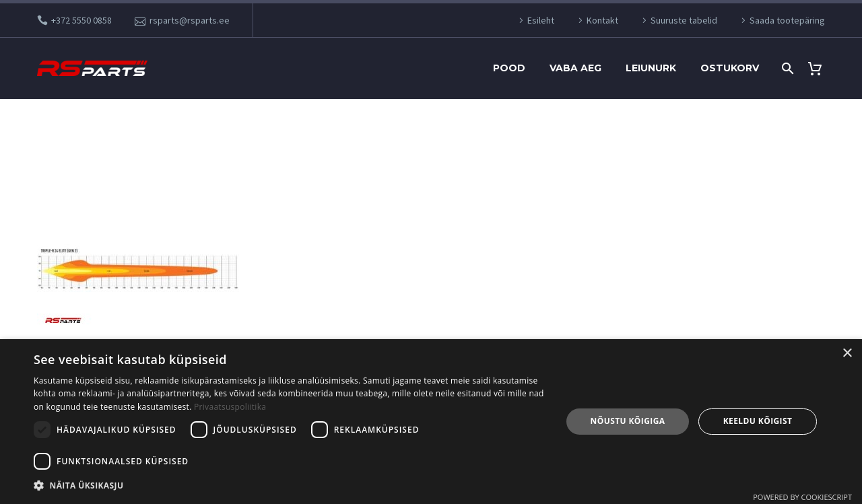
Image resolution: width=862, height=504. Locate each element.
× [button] (847, 354)
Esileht (541, 20)
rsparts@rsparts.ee (190, 20)
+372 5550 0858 (81, 20)
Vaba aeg (575, 68)
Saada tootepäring (787, 20)
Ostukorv (730, 68)
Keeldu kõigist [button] (758, 421)
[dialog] (431, 422)
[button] (290, 485)
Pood (509, 68)
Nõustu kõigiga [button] (628, 421)
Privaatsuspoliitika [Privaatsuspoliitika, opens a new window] (230, 407)
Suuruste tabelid (684, 20)
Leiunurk (651, 68)
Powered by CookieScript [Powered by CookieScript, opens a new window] (802, 497)
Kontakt (602, 20)
